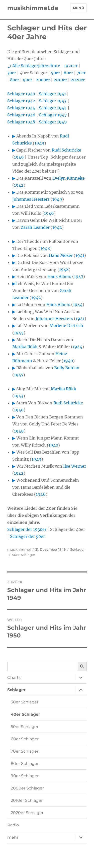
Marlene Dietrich (66, 326)
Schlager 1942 (21, 101)
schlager (28, 555)
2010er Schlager (27, 800)
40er (16, 555)
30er (12, 73)
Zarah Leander (35, 227)
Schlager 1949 (53, 122)
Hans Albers (59, 276)
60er (68, 73)
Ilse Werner (75, 466)
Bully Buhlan (67, 368)
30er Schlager (25, 702)
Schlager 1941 (52, 94)
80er (15, 80)
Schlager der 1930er (27, 529)
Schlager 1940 (21, 94)
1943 (19, 396)
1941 (80, 255)
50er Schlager (25, 727)
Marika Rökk (25, 347)
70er (81, 73)
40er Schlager (25, 714)
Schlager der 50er (27, 536)
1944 (78, 305)
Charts (14, 677)
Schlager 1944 (21, 108)
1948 (45, 248)
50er (55, 73)
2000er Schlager (27, 788)
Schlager (77, 549)
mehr (13, 837)
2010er (60, 80)
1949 (39, 143)
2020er (78, 80)
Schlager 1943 (53, 101)
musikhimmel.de (33, 8)
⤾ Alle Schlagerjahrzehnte (34, 66)
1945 (19, 333)
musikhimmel (19, 549)
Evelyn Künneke (69, 178)
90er (27, 80)
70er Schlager (25, 751)
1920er (71, 66)
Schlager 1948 (21, 122)
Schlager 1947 (53, 115)
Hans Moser (61, 255)
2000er (43, 80)
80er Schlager (25, 764)
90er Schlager (25, 776)
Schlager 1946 (21, 115)
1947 (79, 276)
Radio (13, 825)
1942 (19, 185)
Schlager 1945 (53, 108)
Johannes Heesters (31, 199)
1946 (49, 213)
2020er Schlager (27, 813)
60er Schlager (25, 739)
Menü (78, 8)
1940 (68, 361)
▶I (15, 283)
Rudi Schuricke (66, 150)
